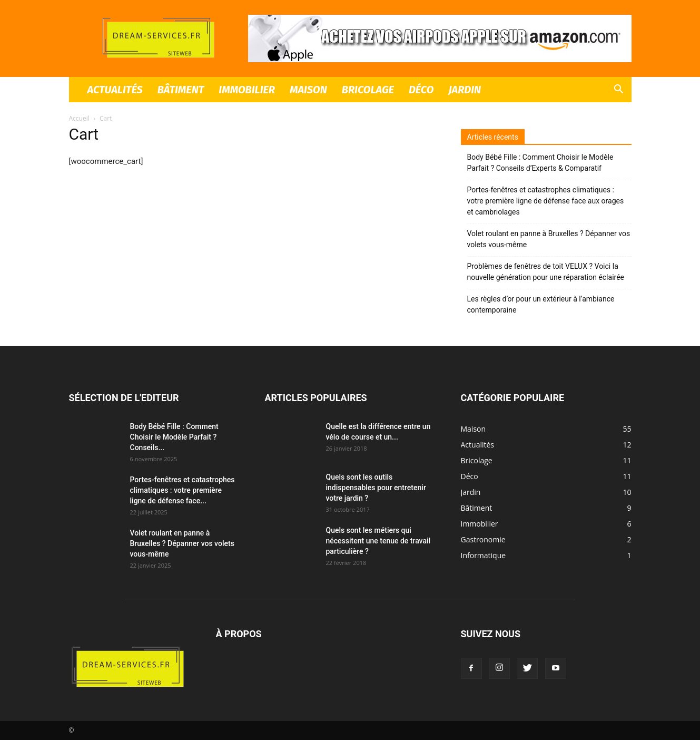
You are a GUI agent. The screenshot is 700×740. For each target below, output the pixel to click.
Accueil (79, 118)
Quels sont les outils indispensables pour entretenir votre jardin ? (376, 488)
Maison (308, 90)
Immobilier (247, 90)
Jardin (465, 90)
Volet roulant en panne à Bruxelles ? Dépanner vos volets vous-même (549, 239)
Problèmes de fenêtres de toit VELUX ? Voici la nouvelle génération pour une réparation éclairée (546, 272)
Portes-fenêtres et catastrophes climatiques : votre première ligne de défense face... (183, 490)
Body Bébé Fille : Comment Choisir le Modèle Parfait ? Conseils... (174, 437)
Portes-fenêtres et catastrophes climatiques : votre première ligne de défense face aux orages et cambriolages (546, 201)
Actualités (115, 90)
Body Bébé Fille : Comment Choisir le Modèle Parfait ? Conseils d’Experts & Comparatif (540, 163)
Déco (421, 90)
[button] (619, 90)
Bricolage (368, 90)
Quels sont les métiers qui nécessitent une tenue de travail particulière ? (378, 541)
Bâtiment (181, 90)
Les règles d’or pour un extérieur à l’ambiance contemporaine (541, 304)
